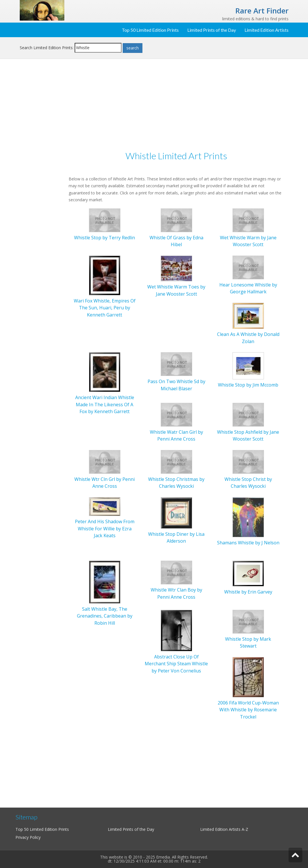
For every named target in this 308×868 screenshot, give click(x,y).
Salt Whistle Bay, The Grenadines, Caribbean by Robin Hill (105, 616)
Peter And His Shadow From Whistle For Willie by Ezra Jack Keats (105, 528)
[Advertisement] (42, 156)
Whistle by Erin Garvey (248, 592)
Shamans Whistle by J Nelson (248, 543)
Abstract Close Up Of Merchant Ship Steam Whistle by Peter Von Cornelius (176, 664)
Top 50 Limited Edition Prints (150, 30)
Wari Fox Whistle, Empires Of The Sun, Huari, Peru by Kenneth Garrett (105, 308)
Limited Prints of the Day (212, 30)
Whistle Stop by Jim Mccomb (248, 385)
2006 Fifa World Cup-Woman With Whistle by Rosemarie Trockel (248, 710)
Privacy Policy (28, 837)
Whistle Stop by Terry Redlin (105, 238)
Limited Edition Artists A (222, 829)
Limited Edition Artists (267, 30)
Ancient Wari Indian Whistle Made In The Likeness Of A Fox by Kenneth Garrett (105, 404)
